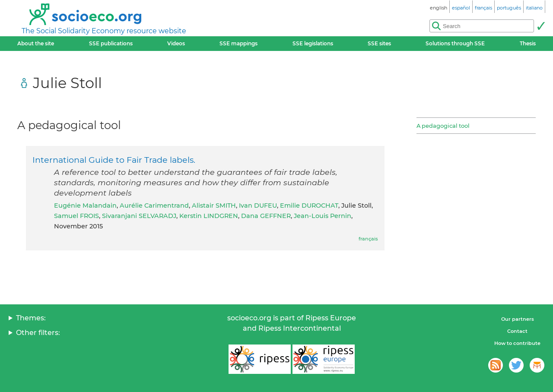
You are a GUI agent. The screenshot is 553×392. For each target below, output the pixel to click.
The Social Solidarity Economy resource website (104, 31)
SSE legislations (313, 43)
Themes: (31, 318)
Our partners (518, 319)
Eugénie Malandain (85, 205)
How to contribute (517, 343)
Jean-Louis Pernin (323, 216)
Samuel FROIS (76, 216)
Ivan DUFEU (258, 205)
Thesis (528, 43)
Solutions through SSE (455, 43)
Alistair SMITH (214, 205)
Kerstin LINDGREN (209, 216)
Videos (176, 43)
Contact (517, 331)
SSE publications (111, 43)
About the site (36, 43)
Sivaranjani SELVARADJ (139, 216)
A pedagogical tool (443, 126)
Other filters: (38, 333)
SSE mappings (238, 43)
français (368, 239)
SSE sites (379, 43)
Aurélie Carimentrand (154, 205)
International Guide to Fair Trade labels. (114, 160)
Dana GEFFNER (266, 216)
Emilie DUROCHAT (309, 205)
